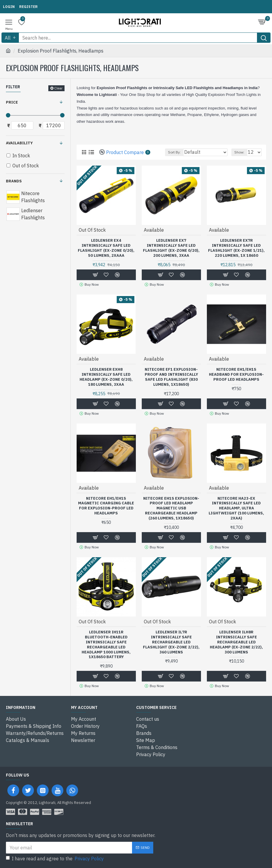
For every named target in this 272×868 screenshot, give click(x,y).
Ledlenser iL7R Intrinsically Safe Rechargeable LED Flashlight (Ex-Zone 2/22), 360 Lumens (171, 642)
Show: (239, 152)
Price (12, 102)
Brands (14, 181)
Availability (19, 143)
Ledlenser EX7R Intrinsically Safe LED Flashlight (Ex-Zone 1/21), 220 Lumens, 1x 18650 (236, 248)
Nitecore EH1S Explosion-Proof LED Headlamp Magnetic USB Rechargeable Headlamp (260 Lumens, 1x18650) (171, 509)
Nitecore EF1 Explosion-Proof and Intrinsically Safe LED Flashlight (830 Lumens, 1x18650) (171, 377)
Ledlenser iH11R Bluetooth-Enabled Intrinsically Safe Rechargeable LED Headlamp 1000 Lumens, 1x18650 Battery (106, 645)
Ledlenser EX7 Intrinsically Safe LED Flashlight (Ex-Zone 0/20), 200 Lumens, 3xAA (171, 248)
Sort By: (174, 152)
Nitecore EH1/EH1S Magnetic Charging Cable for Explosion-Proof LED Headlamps (106, 506)
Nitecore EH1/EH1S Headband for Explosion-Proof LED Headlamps (236, 375)
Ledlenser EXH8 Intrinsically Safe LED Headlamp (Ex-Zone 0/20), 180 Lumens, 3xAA (106, 377)
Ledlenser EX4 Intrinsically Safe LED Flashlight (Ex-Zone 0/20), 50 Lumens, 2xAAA (106, 248)
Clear (58, 88)
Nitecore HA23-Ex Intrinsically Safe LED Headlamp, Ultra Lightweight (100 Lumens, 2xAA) (236, 509)
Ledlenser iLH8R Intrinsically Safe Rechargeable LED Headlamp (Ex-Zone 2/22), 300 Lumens (236, 642)
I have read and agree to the (55, 859)
